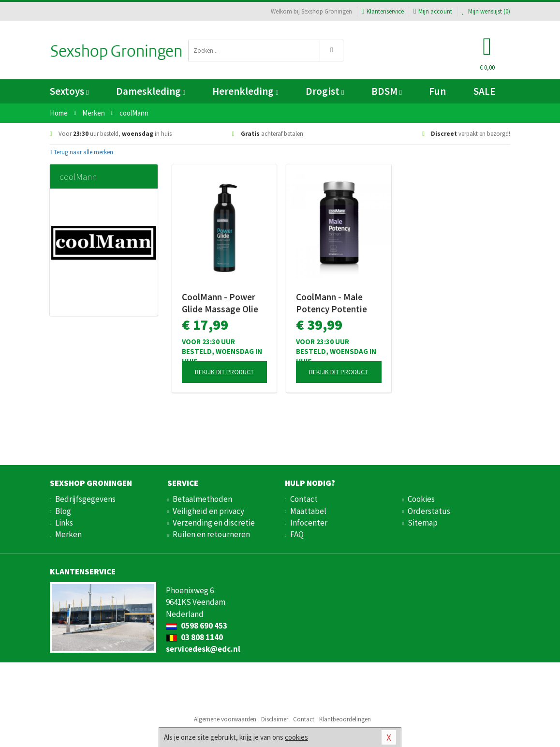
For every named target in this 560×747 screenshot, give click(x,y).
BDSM (387, 91)
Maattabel (308, 511)
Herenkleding (245, 91)
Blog (63, 511)
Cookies (421, 499)
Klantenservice (383, 11)
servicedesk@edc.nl (203, 649)
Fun (437, 91)
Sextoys (69, 91)
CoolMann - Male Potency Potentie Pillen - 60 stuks (332, 303)
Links (64, 523)
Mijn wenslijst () (486, 11)
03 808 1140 (194, 637)
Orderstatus (429, 511)
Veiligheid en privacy (208, 511)
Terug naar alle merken (81, 152)
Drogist (325, 91)
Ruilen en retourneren (211, 534)
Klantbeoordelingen (345, 719)
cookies (296, 737)
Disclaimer (275, 719)
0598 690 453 (197, 626)
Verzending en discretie (214, 523)
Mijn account (433, 11)
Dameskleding (151, 91)
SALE (485, 91)
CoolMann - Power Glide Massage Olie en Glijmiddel (220, 303)
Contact (304, 499)
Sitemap (423, 523)
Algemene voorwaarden (225, 719)
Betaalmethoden (202, 499)
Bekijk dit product (224, 372)
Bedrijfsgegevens (85, 499)
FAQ (297, 534)
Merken (68, 534)
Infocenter (309, 523)
